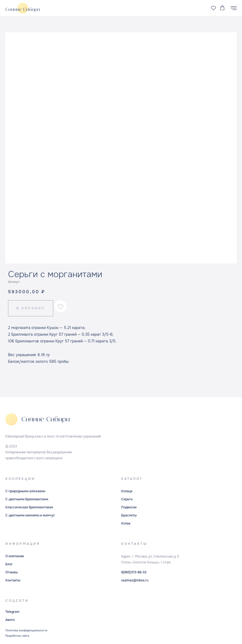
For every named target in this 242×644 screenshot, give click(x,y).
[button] (213, 8)
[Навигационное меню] (234, 8)
